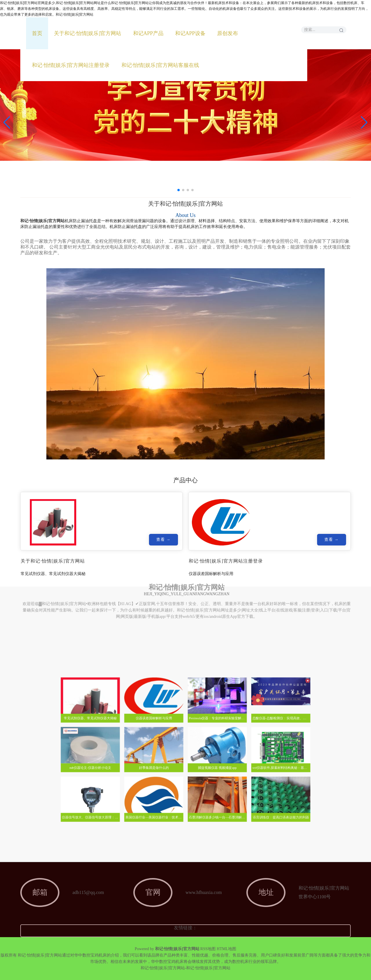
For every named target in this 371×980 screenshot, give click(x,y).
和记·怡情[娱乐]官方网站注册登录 (71, 65)
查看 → (163, 541)
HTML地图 (227, 949)
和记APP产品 (148, 33)
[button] (364, 123)
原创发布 (228, 33)
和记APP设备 (190, 33)
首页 (37, 33)
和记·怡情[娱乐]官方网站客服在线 (160, 65)
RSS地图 (208, 949)
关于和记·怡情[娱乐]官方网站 (88, 33)
